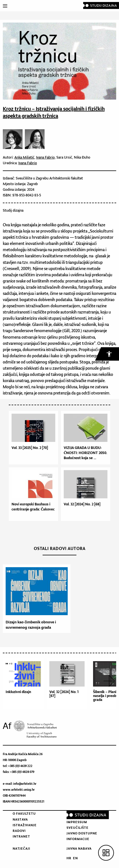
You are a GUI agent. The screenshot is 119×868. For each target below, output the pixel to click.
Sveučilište (78, 828)
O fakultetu (24, 814)
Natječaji (21, 849)
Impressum (77, 822)
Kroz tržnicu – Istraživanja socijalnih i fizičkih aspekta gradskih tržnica (54, 112)
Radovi (19, 831)
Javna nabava (79, 849)
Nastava (20, 819)
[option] (35, 599)
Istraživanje (25, 825)
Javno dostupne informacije (82, 836)
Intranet (21, 836)
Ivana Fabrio (28, 163)
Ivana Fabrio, (46, 157)
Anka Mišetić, (25, 157)
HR (69, 858)
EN (75, 858)
